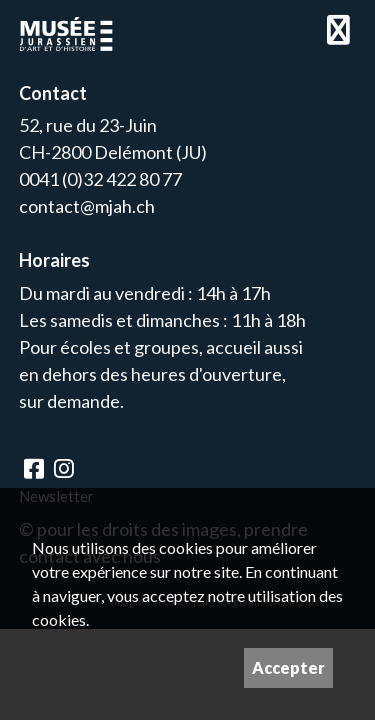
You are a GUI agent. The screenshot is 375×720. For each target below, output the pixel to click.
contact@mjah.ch (87, 206)
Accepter (288, 667)
